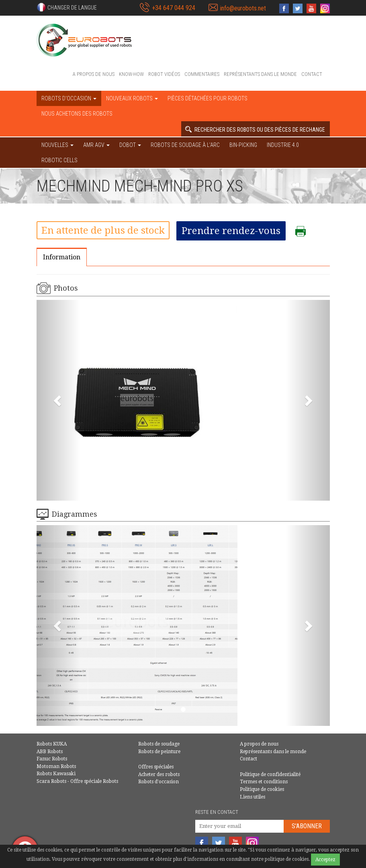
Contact (312, 74)
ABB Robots (50, 752)
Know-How (131, 74)
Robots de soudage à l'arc (185, 145)
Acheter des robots (159, 774)
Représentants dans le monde (260, 74)
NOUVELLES (57, 145)
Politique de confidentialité (270, 774)
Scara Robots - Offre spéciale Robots (77, 781)
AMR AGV (96, 145)
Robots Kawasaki (56, 774)
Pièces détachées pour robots (208, 98)
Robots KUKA (52, 744)
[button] (67, 7)
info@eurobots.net (243, 8)
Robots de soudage (159, 744)
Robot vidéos (164, 74)
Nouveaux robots (132, 98)
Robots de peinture (159, 752)
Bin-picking (243, 145)
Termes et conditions (264, 782)
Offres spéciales (156, 767)
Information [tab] (62, 257)
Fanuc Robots (52, 759)
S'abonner (307, 826)
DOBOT (130, 145)
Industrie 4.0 (283, 145)
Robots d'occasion (158, 782)
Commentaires (202, 74)
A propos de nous (94, 74)
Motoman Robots (56, 766)
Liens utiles (253, 797)
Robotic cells (59, 160)
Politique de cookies (262, 789)
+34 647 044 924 (174, 8)
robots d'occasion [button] (69, 98)
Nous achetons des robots (77, 114)
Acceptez (325, 860)
